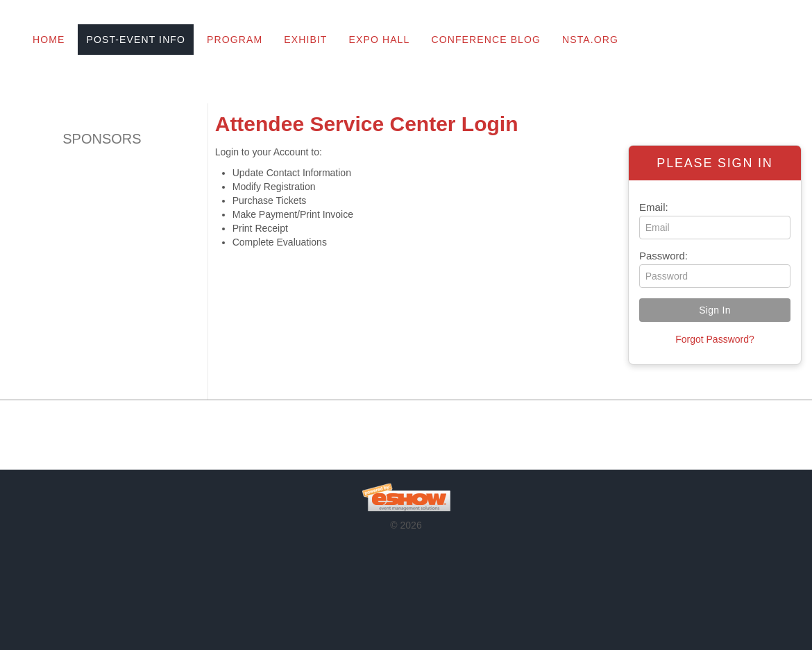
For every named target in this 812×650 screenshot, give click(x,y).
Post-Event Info (136, 40)
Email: (654, 207)
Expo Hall (380, 40)
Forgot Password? (715, 339)
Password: (663, 256)
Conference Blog (486, 40)
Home (49, 40)
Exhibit (305, 40)
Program (235, 40)
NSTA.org (590, 40)
